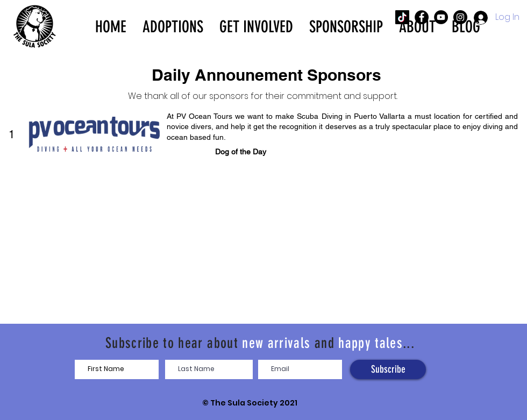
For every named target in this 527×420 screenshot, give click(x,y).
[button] (173, 26)
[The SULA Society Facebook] (422, 17)
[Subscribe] (388, 369)
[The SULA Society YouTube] (441, 17)
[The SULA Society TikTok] (402, 17)
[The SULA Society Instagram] (460, 17)
